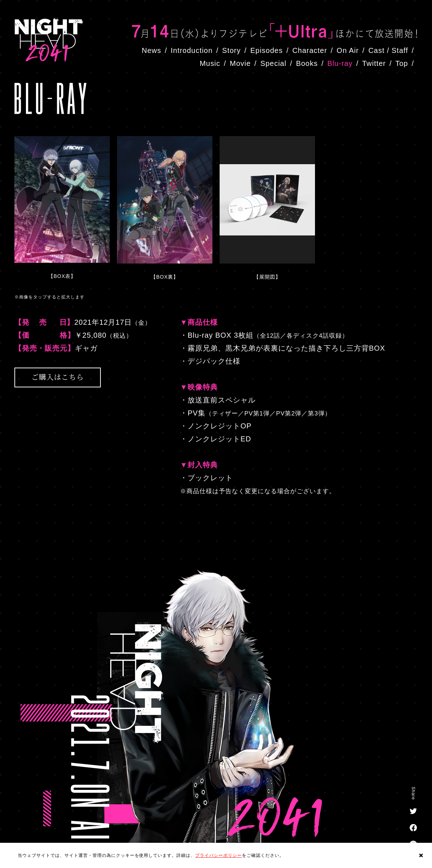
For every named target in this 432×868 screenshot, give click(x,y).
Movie (240, 63)
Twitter (374, 63)
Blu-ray (340, 63)
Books (307, 63)
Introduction (192, 50)
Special (273, 63)
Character (310, 50)
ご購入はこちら (58, 377)
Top (402, 63)
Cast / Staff (388, 50)
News (152, 50)
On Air (348, 50)
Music (210, 63)
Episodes (266, 50)
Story (231, 50)
